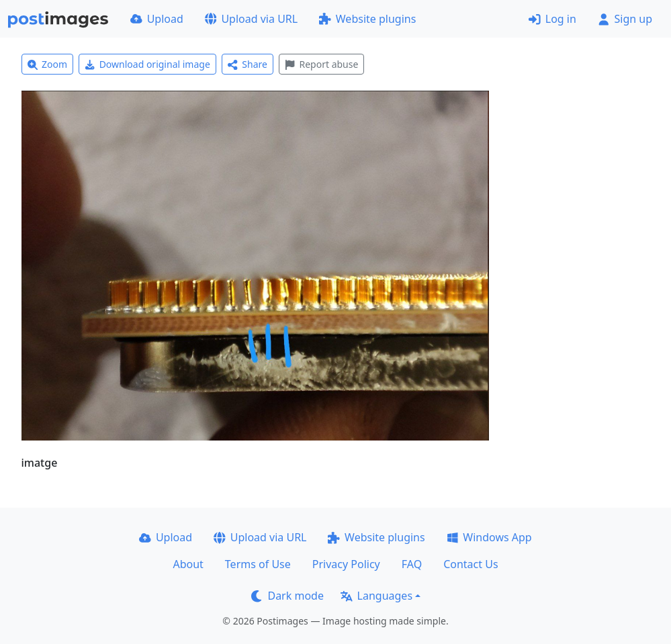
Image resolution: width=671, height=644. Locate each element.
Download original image (147, 64)
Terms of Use (258, 564)
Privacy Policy (346, 564)
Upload (157, 19)
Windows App (489, 537)
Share (248, 64)
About (188, 564)
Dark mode (287, 596)
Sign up (625, 19)
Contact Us (471, 564)
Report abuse (321, 64)
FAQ (412, 564)
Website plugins (367, 19)
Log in (552, 19)
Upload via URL (251, 19)
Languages (376, 596)
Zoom (48, 64)
